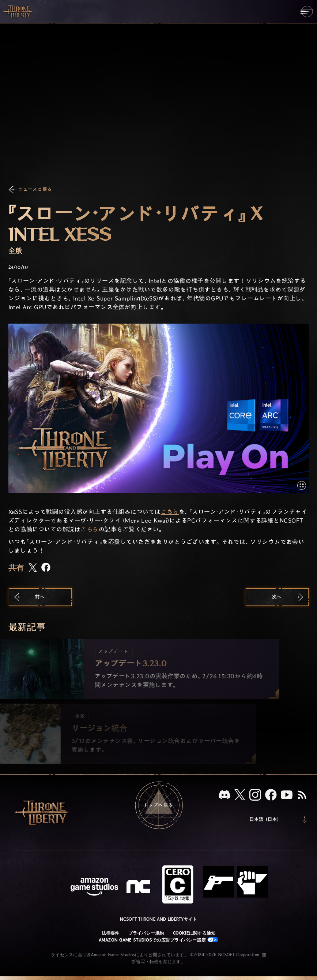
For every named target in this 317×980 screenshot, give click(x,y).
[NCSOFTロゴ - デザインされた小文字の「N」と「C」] (139, 887)
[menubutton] (307, 12)
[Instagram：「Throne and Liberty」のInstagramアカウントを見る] (255, 795)
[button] (159, 408)
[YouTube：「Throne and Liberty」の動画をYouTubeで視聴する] (287, 795)
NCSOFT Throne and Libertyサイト (159, 919)
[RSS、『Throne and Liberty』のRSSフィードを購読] (302, 795)
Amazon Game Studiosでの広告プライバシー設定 (159, 940)
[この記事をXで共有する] (33, 568)
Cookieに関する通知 (194, 933)
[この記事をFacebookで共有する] (46, 568)
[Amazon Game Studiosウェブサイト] (94, 888)
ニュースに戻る (35, 189)
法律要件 (111, 933)
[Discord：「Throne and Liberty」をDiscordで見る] (224, 795)
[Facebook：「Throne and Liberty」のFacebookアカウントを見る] (271, 795)
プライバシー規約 (146, 933)
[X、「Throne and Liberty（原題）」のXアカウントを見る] (240, 795)
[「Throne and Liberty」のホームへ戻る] (18, 11)
